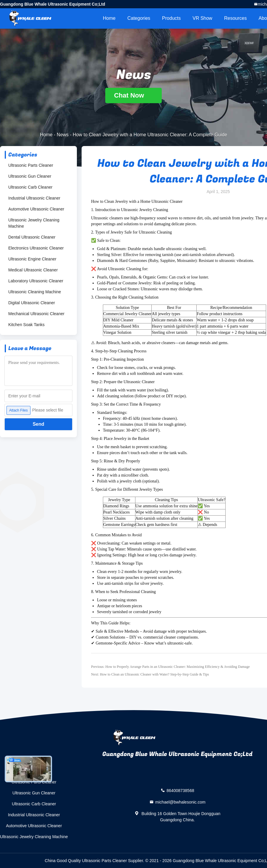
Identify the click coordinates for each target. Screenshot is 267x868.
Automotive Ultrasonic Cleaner (36, 209)
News (63, 135)
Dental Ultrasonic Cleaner (32, 237)
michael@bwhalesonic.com (180, 802)
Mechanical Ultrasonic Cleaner (36, 314)
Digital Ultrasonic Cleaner (32, 303)
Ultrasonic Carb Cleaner (30, 187)
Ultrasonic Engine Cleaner (32, 259)
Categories (139, 18)
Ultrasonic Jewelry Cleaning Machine (34, 223)
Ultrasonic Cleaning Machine (35, 292)
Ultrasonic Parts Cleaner (31, 165)
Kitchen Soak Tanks (26, 325)
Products (171, 18)
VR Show (202, 18)
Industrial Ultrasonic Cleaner (34, 198)
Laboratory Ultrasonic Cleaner (36, 281)
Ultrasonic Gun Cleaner (30, 176)
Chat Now (134, 95)
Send (38, 424)
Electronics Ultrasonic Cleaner (36, 248)
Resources (235, 18)
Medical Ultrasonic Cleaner (33, 270)
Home (109, 18)
